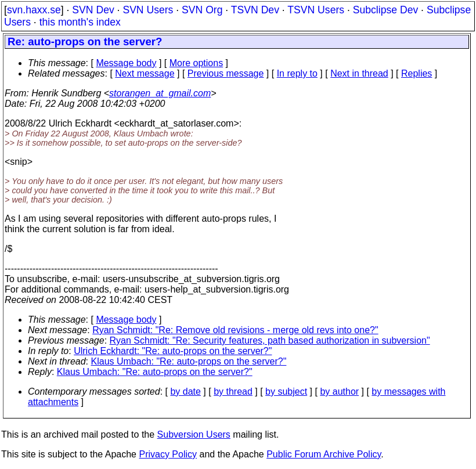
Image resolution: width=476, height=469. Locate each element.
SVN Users (148, 10)
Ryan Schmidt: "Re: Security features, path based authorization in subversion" (270, 340)
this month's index (80, 22)
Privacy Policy (168, 454)
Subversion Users (194, 434)
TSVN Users (316, 10)
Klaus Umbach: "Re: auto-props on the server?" (189, 361)
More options (196, 63)
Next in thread (359, 73)
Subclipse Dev (385, 10)
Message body (126, 63)
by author (339, 392)
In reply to (297, 73)
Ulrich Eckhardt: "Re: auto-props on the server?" (173, 351)
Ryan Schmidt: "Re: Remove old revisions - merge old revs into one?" (235, 330)
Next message (145, 73)
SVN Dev (93, 10)
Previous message (226, 73)
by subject (286, 392)
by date (185, 392)
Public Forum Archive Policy (324, 454)
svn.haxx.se (34, 10)
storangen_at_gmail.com (160, 93)
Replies (416, 73)
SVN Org (202, 10)
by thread (233, 392)
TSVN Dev (255, 10)
